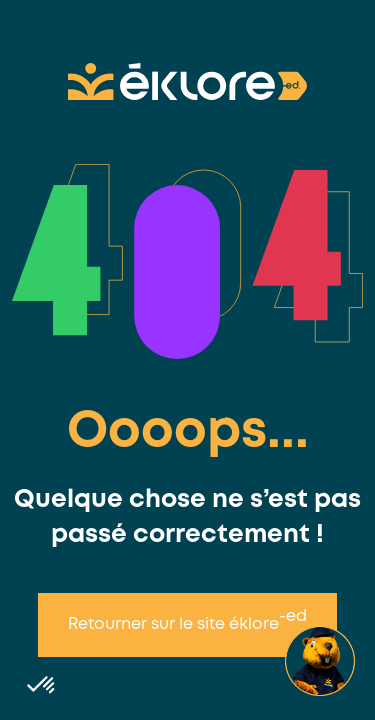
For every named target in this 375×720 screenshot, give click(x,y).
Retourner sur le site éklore (187, 620)
